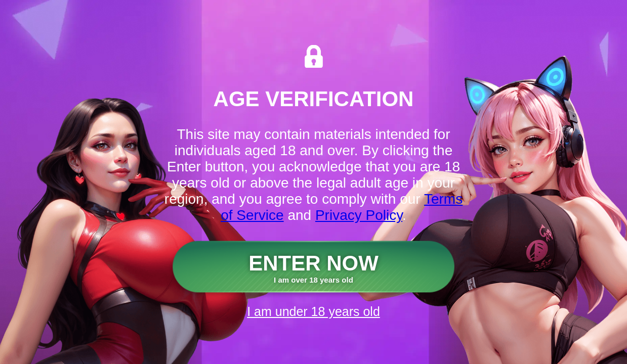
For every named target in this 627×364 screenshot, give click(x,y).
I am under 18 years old (313, 311)
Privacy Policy (359, 215)
